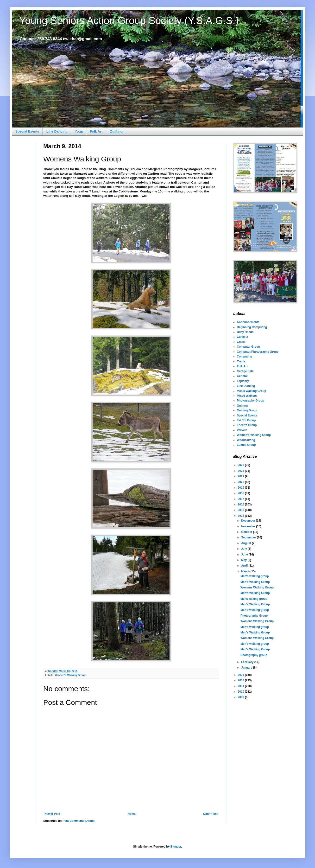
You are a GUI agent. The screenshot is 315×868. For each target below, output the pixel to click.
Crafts (241, 361)
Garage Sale (245, 371)
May (244, 560)
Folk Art (96, 131)
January (247, 668)
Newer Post (52, 814)
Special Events (27, 131)
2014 (241, 516)
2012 (241, 680)
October (247, 532)
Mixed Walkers (247, 396)
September (249, 537)
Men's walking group (255, 576)
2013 (241, 675)
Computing (244, 357)
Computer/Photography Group (258, 352)
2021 (241, 476)
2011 (241, 686)
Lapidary (243, 381)
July (244, 549)
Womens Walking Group (257, 587)
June (245, 555)
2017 (241, 499)
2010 (241, 692)
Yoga (79, 131)
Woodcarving (246, 440)
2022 (241, 471)
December (249, 521)
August (247, 543)
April (245, 566)
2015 (241, 510)
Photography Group (250, 401)
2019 (241, 488)
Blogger (176, 847)
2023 (241, 465)
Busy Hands (245, 332)
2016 (241, 504)
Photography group (254, 655)
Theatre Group (247, 425)
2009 (241, 697)
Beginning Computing (252, 327)
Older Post (210, 814)
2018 (241, 493)
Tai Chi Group (246, 420)
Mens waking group (254, 599)
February (248, 662)
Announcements (248, 322)
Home (132, 814)
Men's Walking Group (252, 391)
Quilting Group (247, 410)
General (242, 376)
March (246, 571)
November (249, 526)
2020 (241, 482)
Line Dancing (57, 131)
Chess (241, 342)
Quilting (116, 131)
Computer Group (248, 347)
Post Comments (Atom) (79, 821)
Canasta (243, 337)
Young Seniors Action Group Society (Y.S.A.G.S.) (129, 21)
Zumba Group (246, 445)
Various (242, 430)
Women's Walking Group (70, 675)
